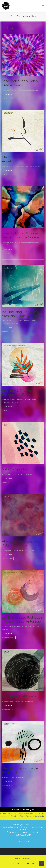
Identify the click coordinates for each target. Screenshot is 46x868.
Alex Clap (5, 550)
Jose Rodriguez (8, 90)
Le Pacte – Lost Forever (20, 696)
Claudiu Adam (7, 166)
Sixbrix (30, 474)
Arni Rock (6, 399)
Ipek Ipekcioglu (19, 321)
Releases (35, 90)
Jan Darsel (6, 626)
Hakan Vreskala (8, 321)
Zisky (22, 777)
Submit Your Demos (23, 842)
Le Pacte (5, 701)
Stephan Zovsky (14, 777)
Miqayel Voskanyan (17, 399)
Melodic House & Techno (23, 90)
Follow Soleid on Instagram (23, 809)
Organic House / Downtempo (23, 166)
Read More (8, 94)
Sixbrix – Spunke (14, 469)
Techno (5, 245)
